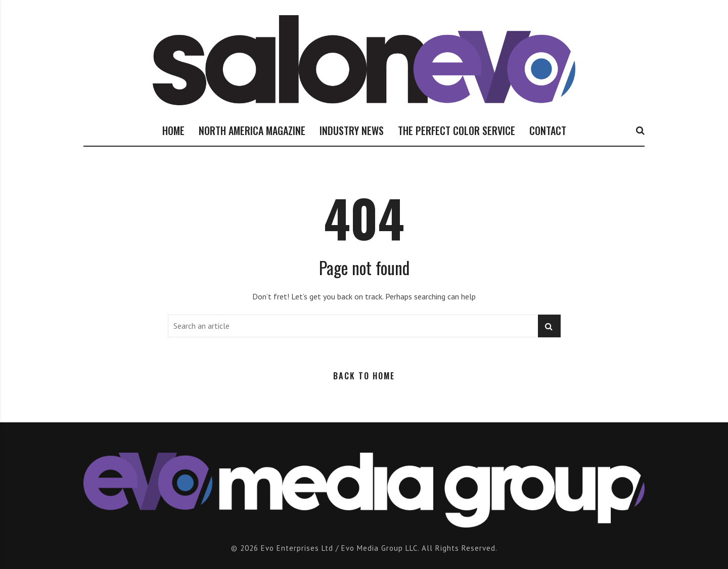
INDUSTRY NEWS (352, 130)
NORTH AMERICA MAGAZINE (252, 130)
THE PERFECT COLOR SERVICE (457, 130)
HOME (173, 130)
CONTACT (548, 130)
